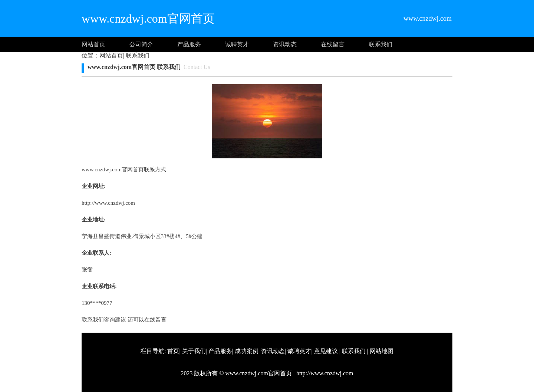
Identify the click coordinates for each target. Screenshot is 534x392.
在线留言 (333, 44)
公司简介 (141, 44)
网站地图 (382, 351)
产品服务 (189, 44)
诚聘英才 (237, 44)
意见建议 (326, 351)
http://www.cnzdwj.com (108, 203)
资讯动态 (285, 44)
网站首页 (93, 44)
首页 (173, 351)
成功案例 (247, 351)
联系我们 (380, 44)
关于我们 (194, 351)
